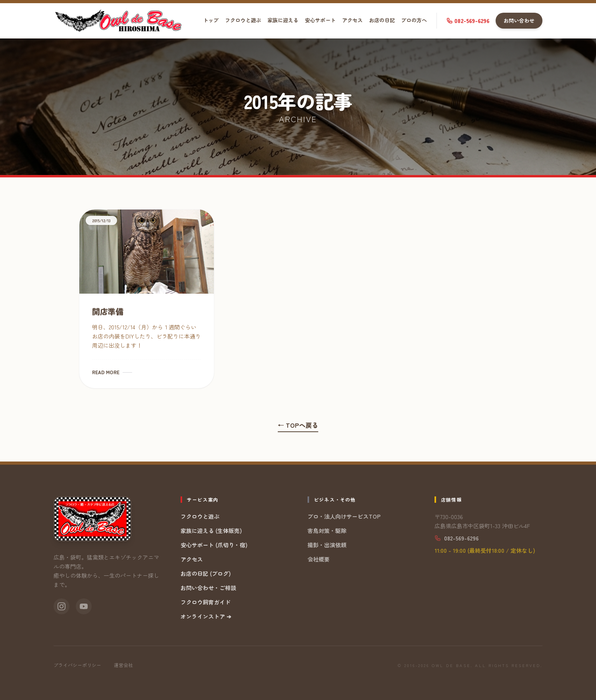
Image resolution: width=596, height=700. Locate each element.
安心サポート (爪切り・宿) (214, 545)
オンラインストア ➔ (206, 616)
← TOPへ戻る (298, 425)
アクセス (352, 20)
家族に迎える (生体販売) (211, 531)
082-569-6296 (468, 21)
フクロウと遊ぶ (243, 20)
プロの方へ (414, 20)
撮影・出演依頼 (327, 545)
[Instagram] (62, 606)
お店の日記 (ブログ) (206, 573)
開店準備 (108, 311)
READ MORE (112, 372)
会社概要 (319, 559)
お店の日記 (382, 20)
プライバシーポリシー (77, 665)
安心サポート (320, 20)
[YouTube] (84, 606)
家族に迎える (283, 20)
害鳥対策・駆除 (327, 531)
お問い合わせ (519, 20)
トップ (211, 20)
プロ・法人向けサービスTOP (344, 516)
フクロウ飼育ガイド (206, 602)
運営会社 (123, 665)
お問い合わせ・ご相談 (208, 588)
